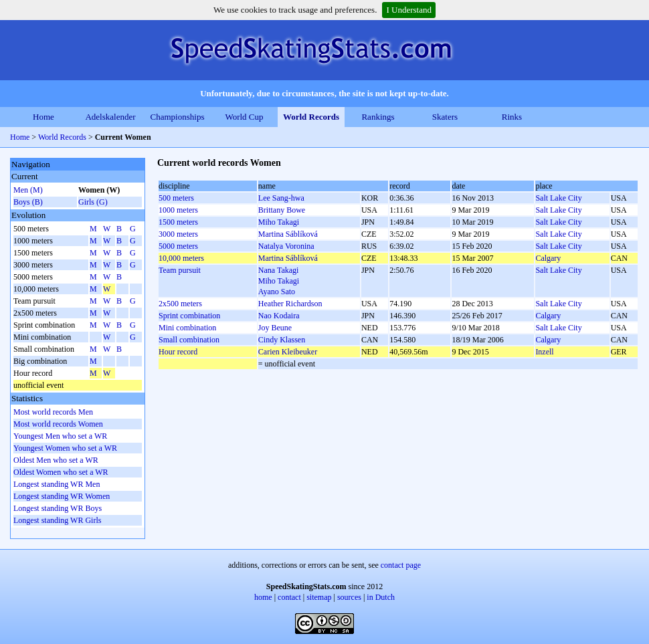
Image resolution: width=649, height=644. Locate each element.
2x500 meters (180, 304)
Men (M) (28, 190)
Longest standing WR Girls (57, 520)
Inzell (544, 352)
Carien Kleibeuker (288, 352)
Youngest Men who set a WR (60, 436)
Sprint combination (189, 316)
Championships (178, 117)
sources (349, 597)
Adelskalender (110, 117)
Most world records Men (53, 412)
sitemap (319, 597)
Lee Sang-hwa (281, 198)
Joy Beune (275, 328)
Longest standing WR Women (62, 496)
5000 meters (178, 246)
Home (43, 117)
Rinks (512, 117)
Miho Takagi (279, 222)
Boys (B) (28, 202)
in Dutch (381, 597)
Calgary (548, 258)
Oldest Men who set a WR (56, 460)
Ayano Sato (277, 292)
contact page (401, 565)
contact (289, 597)
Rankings (378, 117)
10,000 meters (181, 258)
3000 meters (178, 234)
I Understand (409, 10)
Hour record (178, 352)
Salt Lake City (558, 198)
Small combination (189, 340)
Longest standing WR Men (57, 484)
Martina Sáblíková (288, 234)
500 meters (176, 198)
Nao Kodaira (279, 316)
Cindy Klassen (282, 340)
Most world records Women (58, 424)
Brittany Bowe (282, 210)
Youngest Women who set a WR (65, 448)
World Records (311, 117)
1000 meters (178, 210)
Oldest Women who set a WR (61, 472)
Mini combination (187, 328)
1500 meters (178, 222)
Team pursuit (180, 270)
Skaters (445, 117)
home (263, 597)
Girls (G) (93, 202)
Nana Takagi (279, 270)
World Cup (244, 117)
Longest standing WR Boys (58, 508)
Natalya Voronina (286, 246)
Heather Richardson (290, 304)
